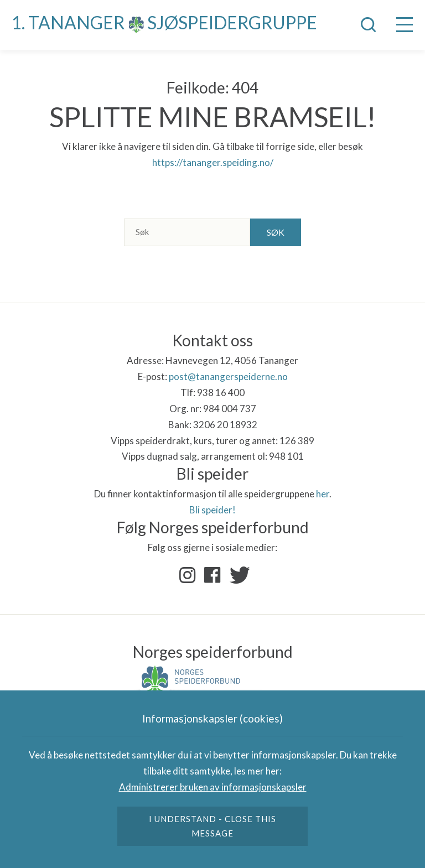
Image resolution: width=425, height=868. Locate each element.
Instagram (188, 575)
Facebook (212, 575)
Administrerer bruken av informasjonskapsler (213, 787)
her (323, 494)
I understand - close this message (213, 826)
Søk (276, 232)
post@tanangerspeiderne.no (228, 376)
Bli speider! (212, 510)
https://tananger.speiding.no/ (213, 162)
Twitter (237, 575)
